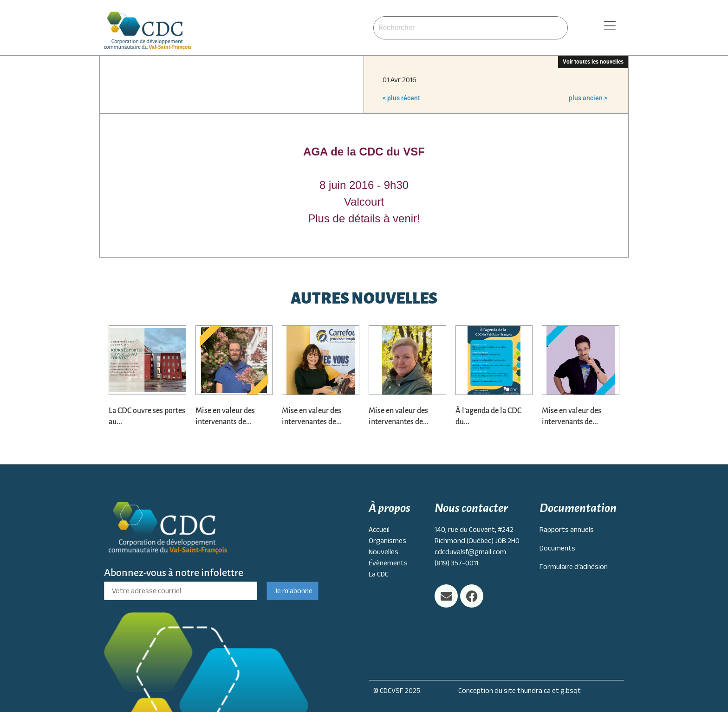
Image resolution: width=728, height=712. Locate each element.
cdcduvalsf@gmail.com (470, 552)
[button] (598, 26)
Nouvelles (383, 552)
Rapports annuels (567, 530)
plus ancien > (588, 98)
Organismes (387, 541)
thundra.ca (534, 691)
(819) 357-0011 (456, 563)
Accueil (379, 530)
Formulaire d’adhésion (574, 567)
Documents (557, 548)
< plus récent (401, 98)
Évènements (388, 563)
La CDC (379, 574)
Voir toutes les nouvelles (593, 62)
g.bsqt (571, 691)
